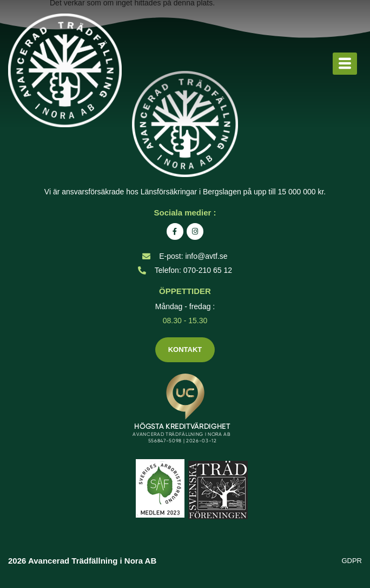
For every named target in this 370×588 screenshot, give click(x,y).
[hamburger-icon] (345, 64)
